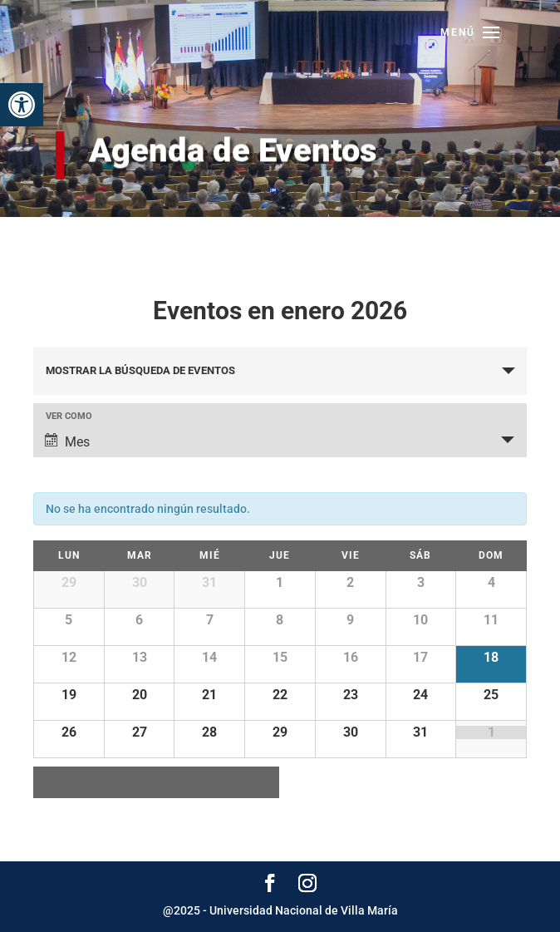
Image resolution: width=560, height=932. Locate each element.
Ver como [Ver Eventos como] (69, 416)
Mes (67, 441)
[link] (22, 105)
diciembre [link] (83, 782)
